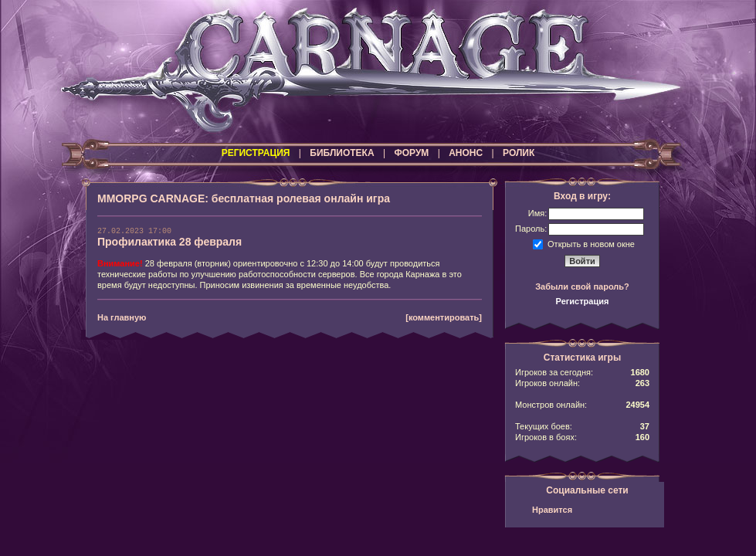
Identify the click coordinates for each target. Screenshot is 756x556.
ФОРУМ (411, 153)
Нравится (552, 510)
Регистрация (583, 301)
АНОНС (466, 153)
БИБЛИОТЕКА (342, 153)
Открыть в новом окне (591, 243)
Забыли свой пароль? (582, 286)
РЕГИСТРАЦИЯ (256, 153)
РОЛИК (519, 153)
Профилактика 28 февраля (170, 242)
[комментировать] (444, 317)
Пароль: (531, 229)
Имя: (537, 213)
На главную (122, 317)
